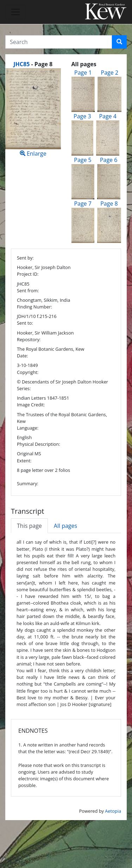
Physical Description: (39, 444)
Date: (23, 356)
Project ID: (28, 274)
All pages (65, 526)
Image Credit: (31, 405)
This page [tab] (29, 526)
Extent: (24, 461)
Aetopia (113, 811)
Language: (28, 428)
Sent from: (28, 291)
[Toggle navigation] (15, 12)
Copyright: (28, 372)
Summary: (28, 483)
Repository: (29, 339)
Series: (24, 388)
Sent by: (25, 258)
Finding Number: (34, 307)
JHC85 (21, 64)
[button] (119, 42)
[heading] (33, 64)
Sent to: (25, 323)
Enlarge (33, 113)
